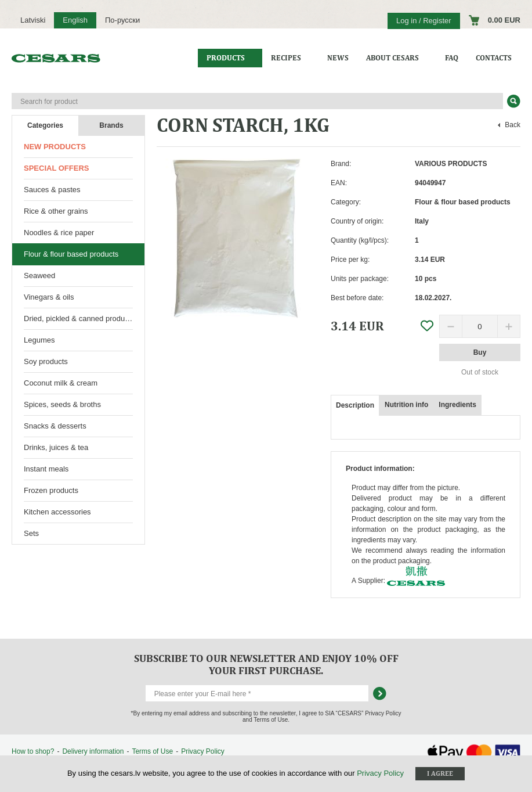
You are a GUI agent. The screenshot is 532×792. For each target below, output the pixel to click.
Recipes (286, 58)
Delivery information (93, 751)
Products (226, 58)
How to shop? (33, 751)
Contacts (494, 58)
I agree (440, 773)
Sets (31, 533)
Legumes (39, 340)
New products (55, 147)
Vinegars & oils (49, 297)
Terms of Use (152, 751)
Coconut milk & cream (61, 383)
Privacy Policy (203, 751)
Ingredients (457, 405)
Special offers (56, 168)
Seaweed (39, 276)
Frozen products (51, 490)
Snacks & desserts (55, 426)
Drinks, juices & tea (56, 447)
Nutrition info (406, 405)
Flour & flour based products (71, 254)
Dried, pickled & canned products (79, 318)
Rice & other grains (56, 211)
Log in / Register (424, 21)
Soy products (46, 361)
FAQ (452, 58)
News (338, 58)
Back (513, 125)
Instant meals (46, 469)
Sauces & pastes (52, 190)
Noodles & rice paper (59, 233)
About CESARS (392, 58)
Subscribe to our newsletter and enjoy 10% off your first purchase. (266, 664)
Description (355, 405)
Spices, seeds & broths (62, 404)
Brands (111, 125)
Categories (45, 125)
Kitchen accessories (57, 512)
